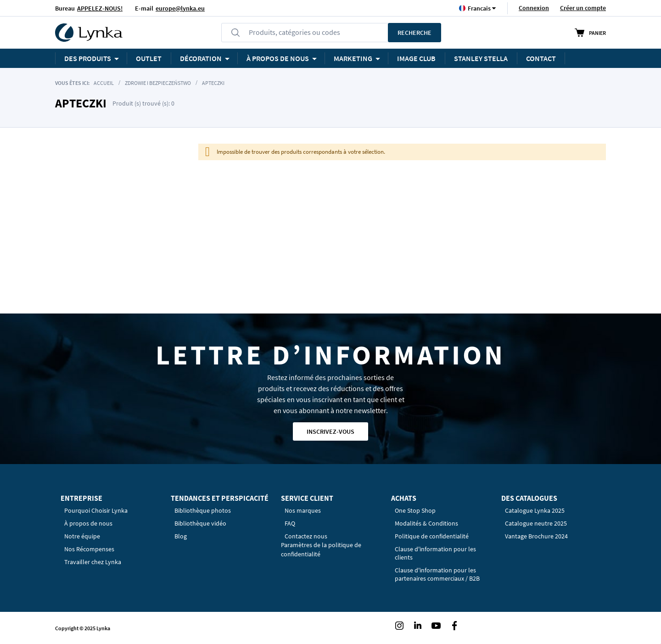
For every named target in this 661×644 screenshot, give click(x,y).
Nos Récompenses (89, 549)
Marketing (353, 58)
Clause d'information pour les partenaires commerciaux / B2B (437, 574)
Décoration (201, 58)
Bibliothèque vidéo (200, 523)
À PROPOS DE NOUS (278, 58)
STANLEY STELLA (481, 58)
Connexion (534, 8)
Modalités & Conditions (426, 523)
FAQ (290, 523)
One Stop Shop (415, 510)
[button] (479, 8)
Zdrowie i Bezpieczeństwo (158, 83)
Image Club (416, 58)
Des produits (88, 58)
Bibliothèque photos (203, 510)
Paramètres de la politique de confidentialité (321, 549)
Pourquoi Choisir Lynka (96, 510)
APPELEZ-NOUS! (100, 8)
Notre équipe (82, 536)
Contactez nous (306, 536)
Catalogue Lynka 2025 (535, 510)
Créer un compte (583, 8)
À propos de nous (88, 523)
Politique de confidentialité (432, 536)
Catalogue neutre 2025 (536, 523)
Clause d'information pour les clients (435, 553)
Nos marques (303, 510)
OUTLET (149, 58)
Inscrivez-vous (330, 431)
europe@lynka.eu (180, 8)
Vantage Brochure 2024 (536, 536)
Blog (181, 536)
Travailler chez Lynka (93, 562)
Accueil (104, 83)
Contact (541, 58)
